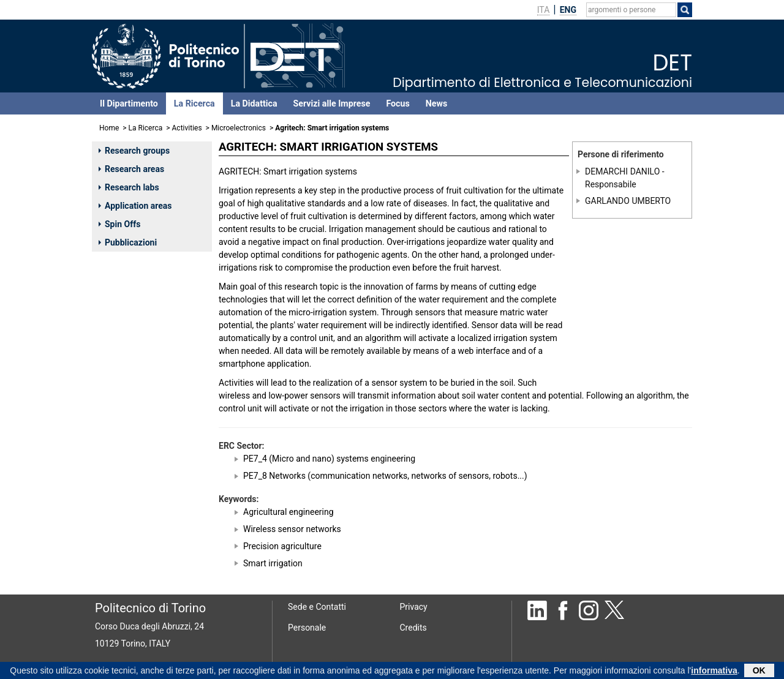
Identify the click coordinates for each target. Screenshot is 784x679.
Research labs (129, 187)
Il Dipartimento (129, 103)
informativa (714, 672)
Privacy (414, 607)
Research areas (131, 169)
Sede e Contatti (317, 607)
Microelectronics (239, 128)
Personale (307, 628)
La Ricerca (194, 103)
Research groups (134, 151)
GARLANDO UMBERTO (628, 201)
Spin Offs (119, 224)
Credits (413, 628)
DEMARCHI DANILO (622, 171)
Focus (398, 103)
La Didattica (254, 103)
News (436, 103)
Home (109, 128)
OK (759, 672)
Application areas (135, 206)
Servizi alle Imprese (332, 103)
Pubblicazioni (128, 242)
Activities (187, 128)
